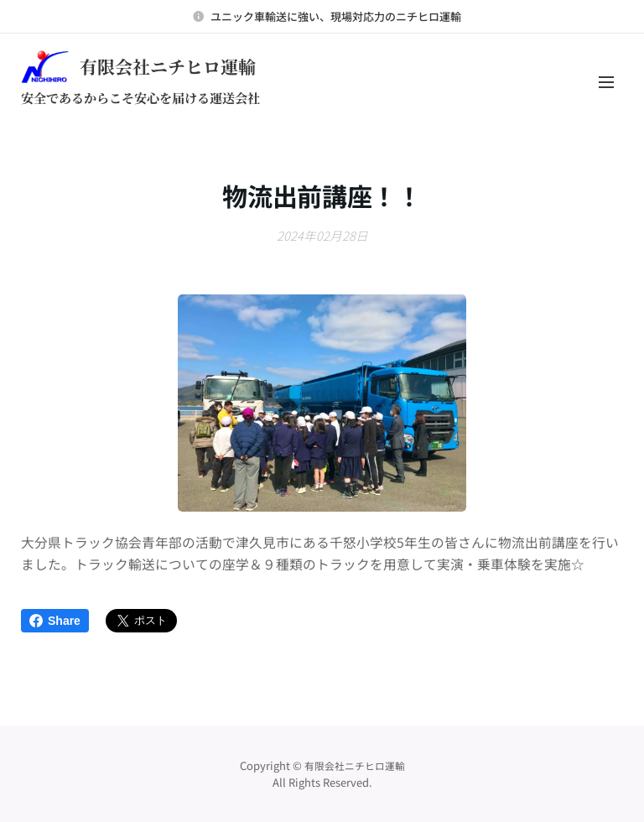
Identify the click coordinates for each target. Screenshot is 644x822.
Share (55, 621)
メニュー (606, 82)
